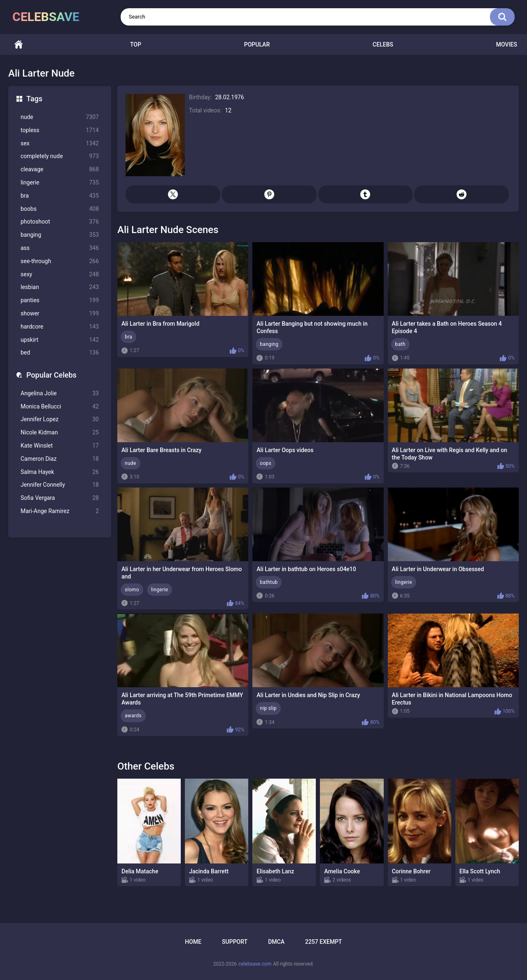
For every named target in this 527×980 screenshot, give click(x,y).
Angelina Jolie (60, 393)
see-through (60, 261)
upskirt (60, 340)
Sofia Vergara (60, 498)
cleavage (60, 169)
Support (235, 942)
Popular (257, 44)
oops (266, 463)
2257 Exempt (324, 942)
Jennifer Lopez (60, 419)
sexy (60, 274)
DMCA (276, 942)
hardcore (60, 327)
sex (60, 143)
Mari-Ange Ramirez (60, 511)
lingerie (60, 183)
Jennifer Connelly (60, 485)
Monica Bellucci (60, 407)
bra (60, 196)
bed (60, 353)
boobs (60, 209)
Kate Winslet (60, 446)
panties (60, 300)
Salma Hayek (60, 472)
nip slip (268, 708)
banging (60, 235)
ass (60, 248)
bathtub (269, 582)
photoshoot (60, 222)
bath (400, 344)
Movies (507, 44)
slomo (132, 590)
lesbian (60, 287)
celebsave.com (255, 964)
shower (60, 314)
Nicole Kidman (60, 433)
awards (133, 716)
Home (19, 45)
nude (60, 117)
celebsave (46, 17)
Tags (34, 99)
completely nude (60, 156)
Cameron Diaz (60, 459)
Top (136, 44)
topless (60, 130)
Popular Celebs (51, 375)
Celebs (383, 44)
